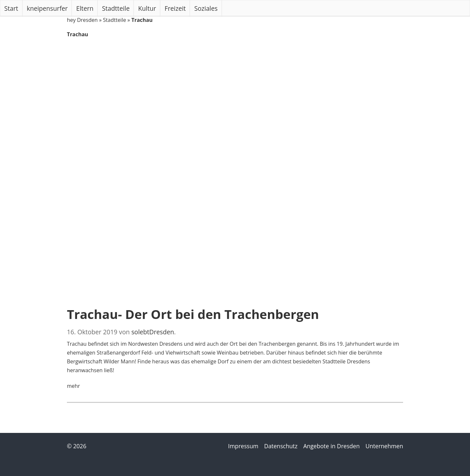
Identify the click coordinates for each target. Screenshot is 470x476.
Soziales (206, 8)
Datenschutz (281, 446)
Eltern (85, 8)
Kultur (147, 8)
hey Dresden (82, 20)
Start (11, 8)
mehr (73, 386)
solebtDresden (153, 332)
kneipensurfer (47, 8)
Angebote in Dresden (331, 446)
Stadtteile (116, 8)
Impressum (243, 446)
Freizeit (175, 8)
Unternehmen (384, 446)
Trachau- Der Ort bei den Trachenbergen (193, 314)
